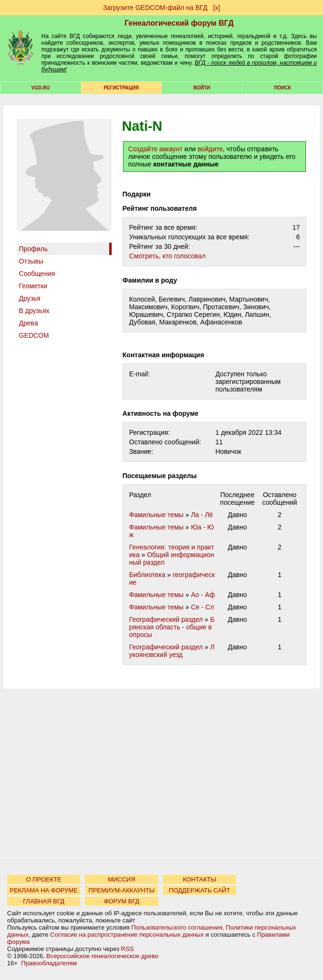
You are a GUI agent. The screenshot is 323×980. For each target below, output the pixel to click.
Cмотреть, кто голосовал (167, 256)
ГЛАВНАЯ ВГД (44, 901)
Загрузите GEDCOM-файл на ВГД (155, 8)
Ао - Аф (203, 595)
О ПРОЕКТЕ (44, 879)
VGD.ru (41, 88)
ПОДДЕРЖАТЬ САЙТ (200, 890)
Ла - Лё (202, 515)
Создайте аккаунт (156, 149)
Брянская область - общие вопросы (172, 627)
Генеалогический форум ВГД (179, 23)
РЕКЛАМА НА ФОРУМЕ (43, 890)
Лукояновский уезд (172, 651)
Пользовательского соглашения (177, 927)
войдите (210, 149)
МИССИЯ (122, 879)
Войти (202, 88)
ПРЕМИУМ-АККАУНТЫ (121, 890)
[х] (216, 8)
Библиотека (147, 575)
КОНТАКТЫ (199, 879)
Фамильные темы (157, 515)
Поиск (282, 88)
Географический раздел (166, 619)
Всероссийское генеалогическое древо (103, 956)
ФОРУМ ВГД (122, 901)
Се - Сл (203, 607)
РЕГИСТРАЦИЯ (121, 88)
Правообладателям (49, 963)
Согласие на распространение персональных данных (127, 935)
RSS (128, 949)
